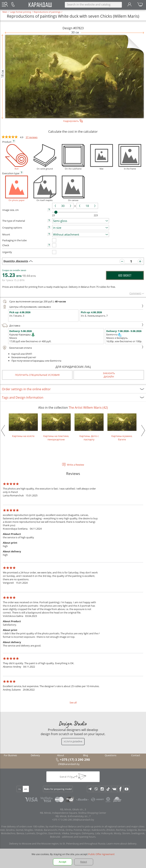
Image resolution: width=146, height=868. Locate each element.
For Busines (10, 755)
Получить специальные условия (37, 375)
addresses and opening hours (79, 837)
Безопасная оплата (73, 348)
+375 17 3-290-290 (62, 820)
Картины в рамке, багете (122, 427)
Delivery (35, 755)
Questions (111, 755)
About (61, 755)
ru (20, 789)
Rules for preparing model (58, 789)
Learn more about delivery (121, 844)
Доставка (73, 326)
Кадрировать (73, 121)
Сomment (137, 293)
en (26, 789)
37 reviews (32, 137)
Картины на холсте (23, 426)
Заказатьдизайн (109, 375)
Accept (63, 862)
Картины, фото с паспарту (89, 427)
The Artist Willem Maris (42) (88, 408)
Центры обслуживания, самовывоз (73, 307)
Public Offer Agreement (101, 854)
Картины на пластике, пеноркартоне (56, 427)
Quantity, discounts (16, 261)
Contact (136, 755)
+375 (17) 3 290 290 (75, 759)
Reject (84, 862)
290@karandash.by (69, 764)
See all (73, 702)
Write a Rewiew (75, 465)
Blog (86, 755)
